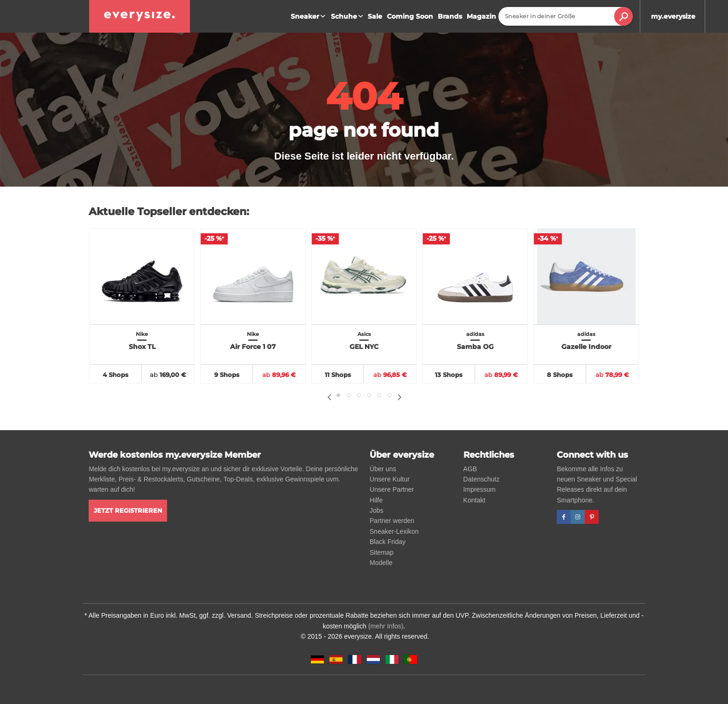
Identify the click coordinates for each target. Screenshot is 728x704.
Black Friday (388, 542)
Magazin (481, 16)
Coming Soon (410, 16)
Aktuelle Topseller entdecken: (169, 212)
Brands (450, 16)
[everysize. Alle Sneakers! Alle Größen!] (140, 16)
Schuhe (348, 16)
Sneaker (309, 16)
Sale (375, 16)
